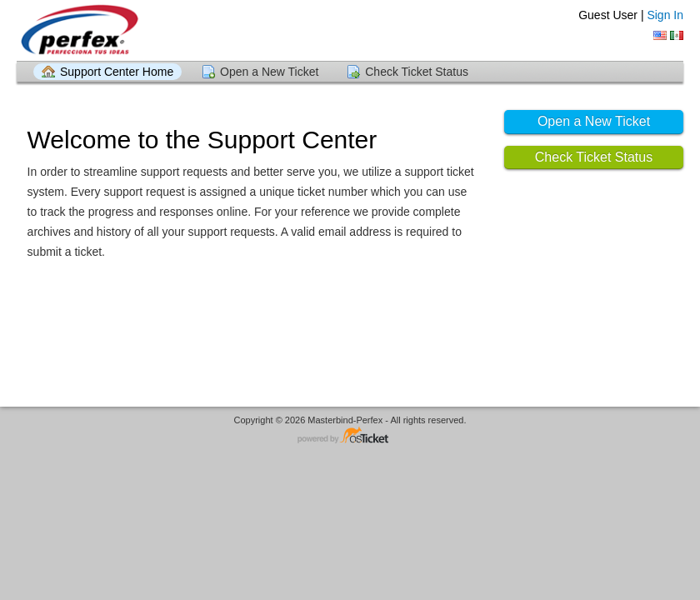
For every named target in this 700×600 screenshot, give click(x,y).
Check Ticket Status (417, 72)
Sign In (665, 15)
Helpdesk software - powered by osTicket (350, 436)
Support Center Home (117, 72)
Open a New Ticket (269, 72)
